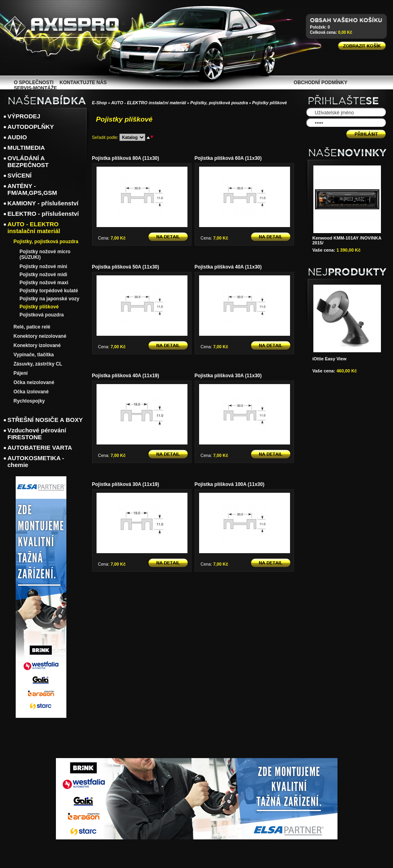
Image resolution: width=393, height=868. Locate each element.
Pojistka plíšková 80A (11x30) (126, 158)
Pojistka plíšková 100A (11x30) (230, 484)
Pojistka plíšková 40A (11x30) (228, 267)
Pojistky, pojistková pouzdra (219, 103)
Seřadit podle (105, 137)
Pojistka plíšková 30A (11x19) (126, 484)
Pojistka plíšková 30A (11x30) (228, 376)
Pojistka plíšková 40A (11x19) (126, 376)
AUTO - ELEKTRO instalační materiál (148, 103)
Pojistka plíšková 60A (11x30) (228, 158)
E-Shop (100, 103)
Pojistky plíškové (270, 103)
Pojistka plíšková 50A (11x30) (126, 267)
